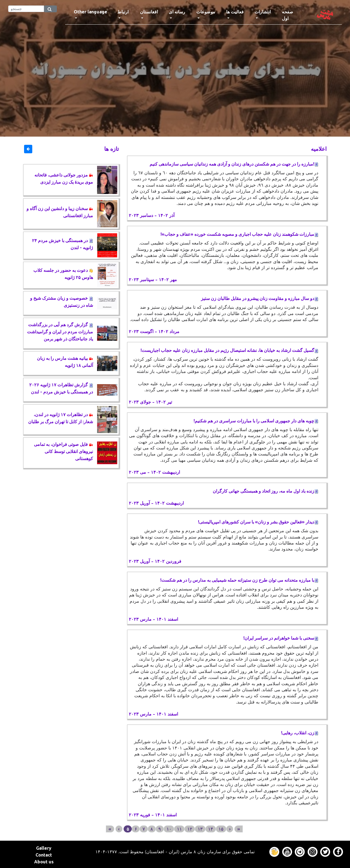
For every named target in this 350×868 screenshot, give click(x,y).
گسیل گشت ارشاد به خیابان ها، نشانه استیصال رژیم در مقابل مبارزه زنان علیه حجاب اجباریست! (229, 350)
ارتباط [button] (123, 12)
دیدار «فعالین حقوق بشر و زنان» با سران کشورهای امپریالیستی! (258, 522)
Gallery (44, 848)
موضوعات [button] (206, 12)
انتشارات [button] (263, 12)
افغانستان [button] (149, 12)
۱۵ (221, 829)
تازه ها (112, 149)
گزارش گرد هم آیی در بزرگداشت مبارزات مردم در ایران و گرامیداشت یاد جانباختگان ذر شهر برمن (60, 332)
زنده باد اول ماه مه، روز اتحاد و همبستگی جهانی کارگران (266, 491)
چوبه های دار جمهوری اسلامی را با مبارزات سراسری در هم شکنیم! (256, 421)
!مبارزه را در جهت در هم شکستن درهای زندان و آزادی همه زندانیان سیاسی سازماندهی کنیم (234, 164)
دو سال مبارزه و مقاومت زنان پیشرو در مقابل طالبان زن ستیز (260, 298)
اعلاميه (319, 149)
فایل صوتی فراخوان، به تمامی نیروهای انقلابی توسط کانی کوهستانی (63, 451)
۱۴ (211, 829)
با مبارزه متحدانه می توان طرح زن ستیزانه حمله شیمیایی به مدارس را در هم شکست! (239, 580)
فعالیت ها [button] (235, 12)
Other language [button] (91, 12)
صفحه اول (293, 15)
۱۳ (200, 829)
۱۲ (190, 829)
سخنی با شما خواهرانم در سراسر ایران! (281, 638)
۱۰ (169, 829)
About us (44, 862)
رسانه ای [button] (177, 12)
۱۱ (179, 829)
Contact (44, 855)
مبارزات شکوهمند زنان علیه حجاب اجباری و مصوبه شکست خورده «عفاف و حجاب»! (239, 234)
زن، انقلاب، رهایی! (300, 733)
